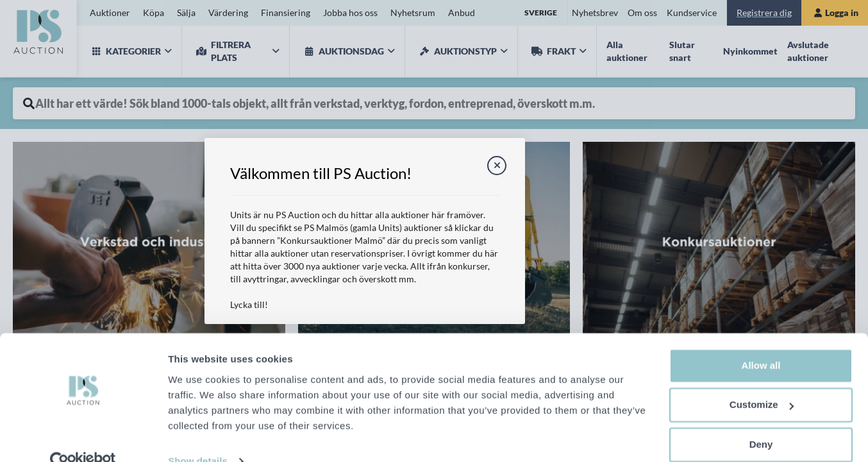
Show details (198, 437)
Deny (761, 420)
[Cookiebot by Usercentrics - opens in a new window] (83, 437)
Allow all (761, 341)
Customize (762, 380)
